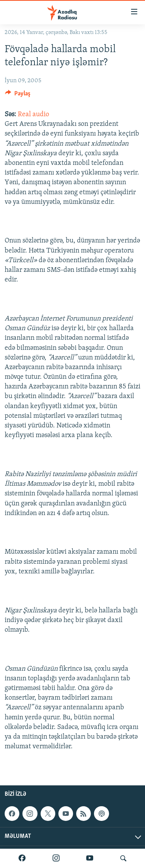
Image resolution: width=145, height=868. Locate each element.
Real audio (33, 114)
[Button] (18, 95)
